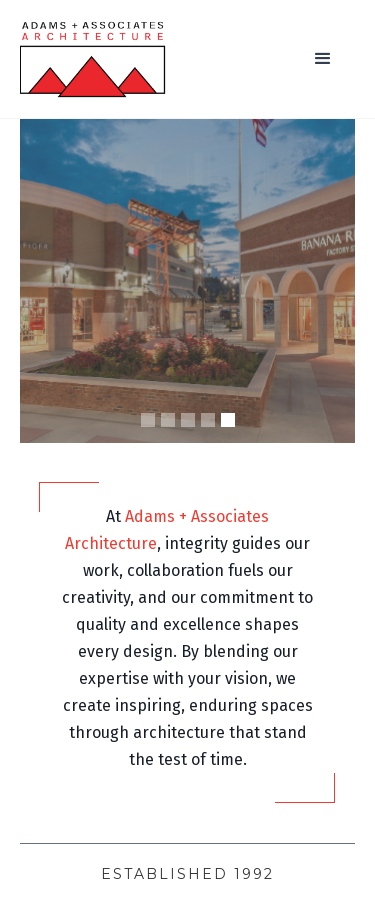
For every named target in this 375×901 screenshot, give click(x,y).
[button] (323, 59)
